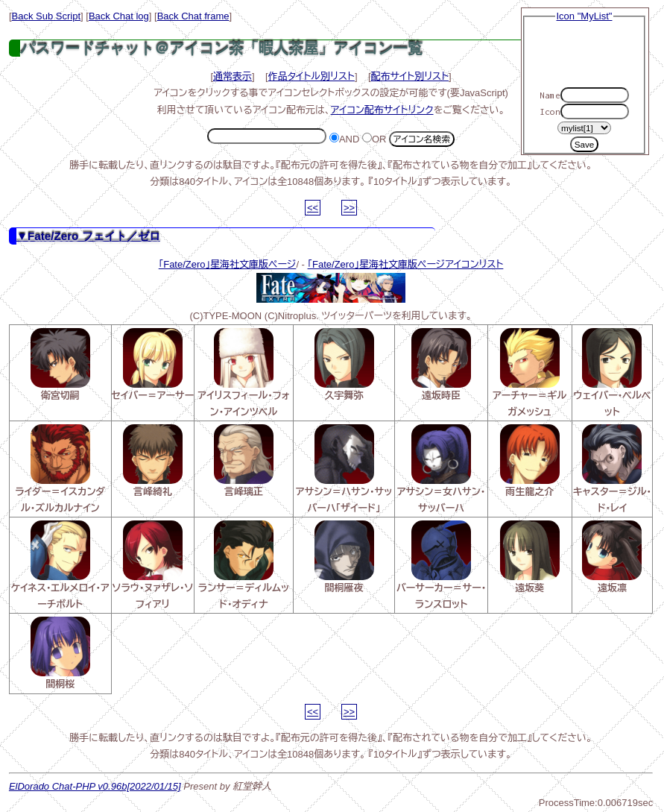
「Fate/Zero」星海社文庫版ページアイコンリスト (406, 264)
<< (313, 208)
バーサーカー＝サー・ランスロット (441, 565)
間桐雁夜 (344, 557)
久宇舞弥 (344, 365)
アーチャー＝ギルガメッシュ (529, 373)
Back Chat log (119, 16)
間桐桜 (60, 653)
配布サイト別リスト (410, 76)
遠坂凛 (612, 557)
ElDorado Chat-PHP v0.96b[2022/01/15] (95, 786)
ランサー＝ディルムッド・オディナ (244, 565)
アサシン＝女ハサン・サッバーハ (442, 469)
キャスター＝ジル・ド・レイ (612, 469)
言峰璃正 (244, 461)
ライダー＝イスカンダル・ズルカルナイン (60, 469)
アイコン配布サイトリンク (382, 110)
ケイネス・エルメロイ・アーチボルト (60, 565)
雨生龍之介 (530, 461)
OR (374, 139)
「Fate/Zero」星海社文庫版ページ (228, 264)
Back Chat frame (193, 16)
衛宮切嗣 (60, 365)
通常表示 (233, 76)
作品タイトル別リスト (312, 76)
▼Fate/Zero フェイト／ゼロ (88, 236)
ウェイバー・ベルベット (613, 373)
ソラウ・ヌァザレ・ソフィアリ (153, 565)
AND (344, 139)
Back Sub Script (47, 16)
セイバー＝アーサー (153, 365)
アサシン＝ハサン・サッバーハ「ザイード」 (344, 469)
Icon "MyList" (585, 16)
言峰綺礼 (153, 461)
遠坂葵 (530, 557)
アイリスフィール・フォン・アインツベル (244, 373)
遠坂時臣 (441, 365)
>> (349, 208)
